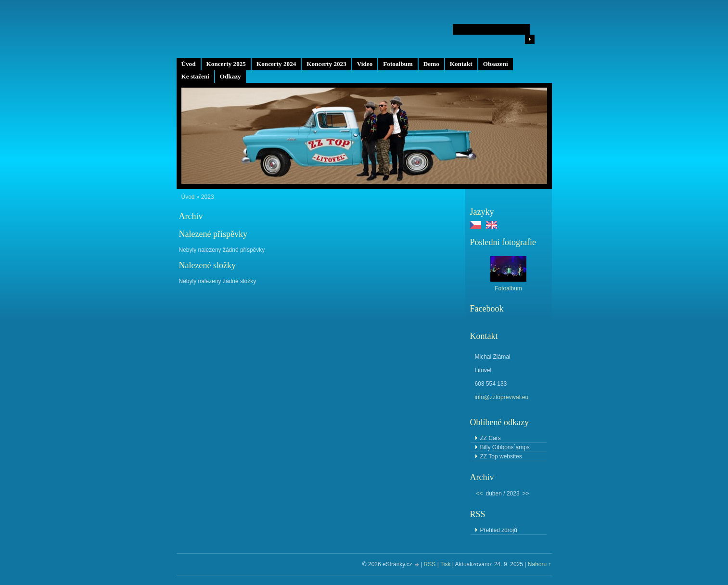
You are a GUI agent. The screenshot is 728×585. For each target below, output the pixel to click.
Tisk (446, 564)
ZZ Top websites (501, 456)
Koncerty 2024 (276, 64)
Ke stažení (195, 76)
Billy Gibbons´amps (505, 447)
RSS (430, 564)
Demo (431, 64)
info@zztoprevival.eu (502, 397)
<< (480, 494)
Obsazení (496, 64)
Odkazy (230, 76)
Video (365, 64)
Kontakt (461, 64)
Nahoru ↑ (540, 564)
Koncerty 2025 (226, 64)
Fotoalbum (398, 64)
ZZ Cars (491, 438)
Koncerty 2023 (326, 64)
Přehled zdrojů (499, 530)
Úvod (189, 64)
